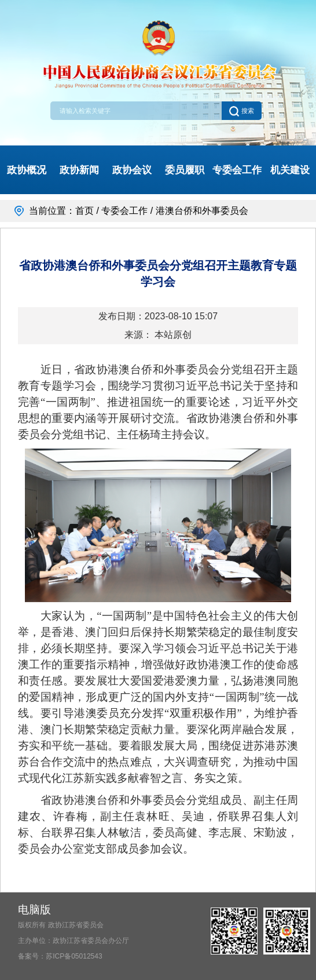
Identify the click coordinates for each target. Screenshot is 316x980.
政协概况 (27, 170)
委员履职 (185, 170)
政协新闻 (79, 170)
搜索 (241, 111)
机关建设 (290, 170)
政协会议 (132, 170)
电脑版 (34, 910)
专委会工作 (237, 170)
